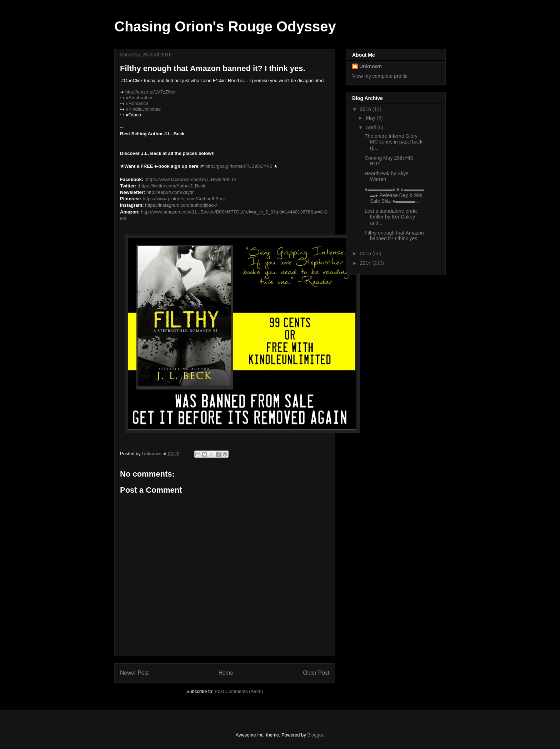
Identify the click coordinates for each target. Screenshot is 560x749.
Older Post (316, 673)
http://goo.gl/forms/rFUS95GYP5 (239, 166)
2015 (366, 253)
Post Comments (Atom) (239, 691)
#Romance (137, 103)
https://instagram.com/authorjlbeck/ (181, 205)
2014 (366, 263)
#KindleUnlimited (143, 109)
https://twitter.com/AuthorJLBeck (172, 186)
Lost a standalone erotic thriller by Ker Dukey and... (391, 217)
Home (226, 673)
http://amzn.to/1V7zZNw (150, 92)
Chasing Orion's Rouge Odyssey (225, 26)
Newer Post (134, 673)
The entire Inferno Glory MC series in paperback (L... (394, 142)
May (371, 118)
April (371, 127)
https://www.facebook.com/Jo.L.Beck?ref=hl (191, 179)
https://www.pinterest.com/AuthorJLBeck (184, 199)
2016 (366, 109)
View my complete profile (380, 76)
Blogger (315, 735)
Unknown (371, 66)
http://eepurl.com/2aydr (170, 192)
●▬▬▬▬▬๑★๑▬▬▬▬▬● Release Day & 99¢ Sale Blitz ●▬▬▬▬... (394, 195)
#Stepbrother (139, 98)
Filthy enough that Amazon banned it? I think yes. (394, 236)
